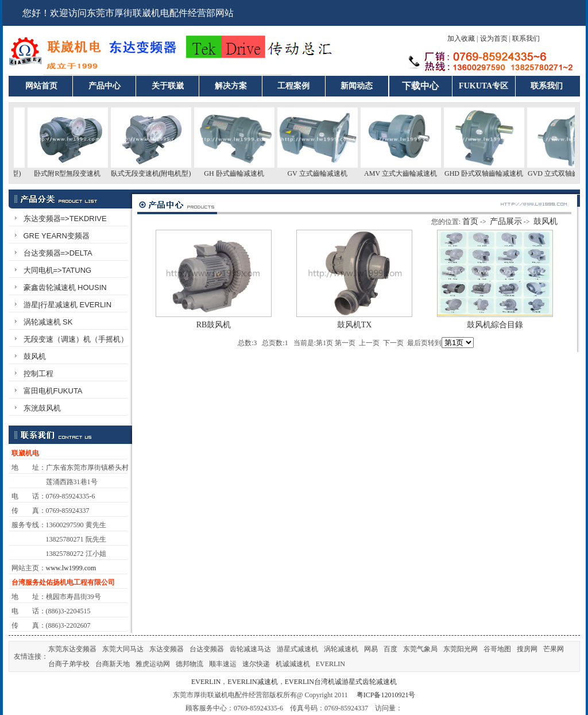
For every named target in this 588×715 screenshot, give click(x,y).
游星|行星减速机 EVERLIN (68, 305)
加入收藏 (461, 38)
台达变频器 (207, 649)
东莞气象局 (420, 649)
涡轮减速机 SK (48, 322)
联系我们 (526, 38)
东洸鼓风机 (42, 408)
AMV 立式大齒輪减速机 (404, 173)
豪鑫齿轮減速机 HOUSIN (65, 287)
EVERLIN (330, 664)
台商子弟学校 (69, 664)
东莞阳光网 (461, 649)
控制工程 (38, 374)
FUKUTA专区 (483, 86)
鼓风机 (35, 356)
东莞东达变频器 (72, 649)
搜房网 (527, 649)
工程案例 (293, 86)
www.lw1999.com (71, 568)
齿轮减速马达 (250, 649)
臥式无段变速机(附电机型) (154, 173)
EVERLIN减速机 (252, 682)
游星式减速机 (297, 649)
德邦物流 (189, 664)
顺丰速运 (223, 664)
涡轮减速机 (341, 649)
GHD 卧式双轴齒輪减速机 (487, 173)
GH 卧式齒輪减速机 (237, 173)
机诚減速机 (293, 664)
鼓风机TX (355, 325)
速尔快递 (256, 664)
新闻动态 (357, 86)
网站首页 (41, 86)
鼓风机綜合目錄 (495, 325)
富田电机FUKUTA (53, 391)
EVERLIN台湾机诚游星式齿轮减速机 (341, 682)
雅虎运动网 (153, 664)
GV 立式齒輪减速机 (320, 173)
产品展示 (506, 221)
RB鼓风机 (214, 325)
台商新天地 (113, 664)
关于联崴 (168, 86)
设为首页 (494, 38)
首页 (470, 221)
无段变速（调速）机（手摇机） (76, 339)
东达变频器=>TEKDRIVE (65, 219)
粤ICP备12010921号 (386, 695)
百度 (390, 649)
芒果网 (554, 649)
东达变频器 (167, 649)
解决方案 (231, 86)
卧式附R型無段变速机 (71, 173)
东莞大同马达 (123, 649)
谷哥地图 (497, 649)
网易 (371, 649)
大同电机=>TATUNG (58, 270)
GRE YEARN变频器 (57, 236)
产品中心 (105, 86)
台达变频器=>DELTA (58, 253)
